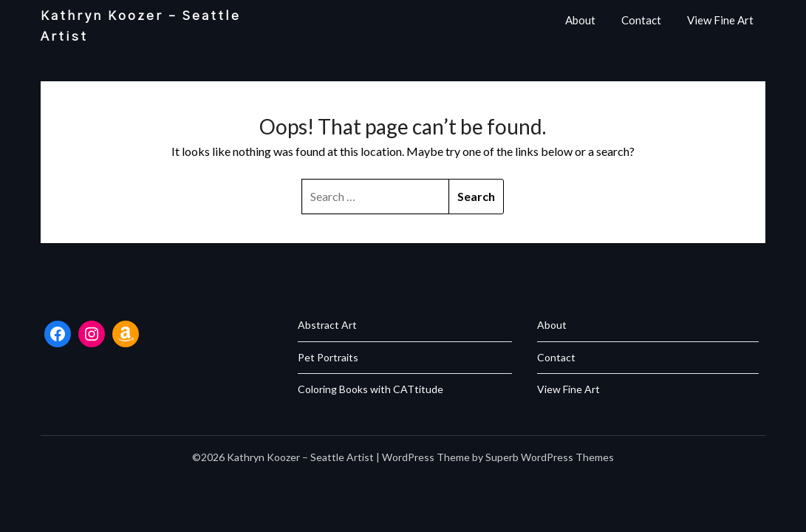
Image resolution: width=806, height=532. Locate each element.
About (580, 20)
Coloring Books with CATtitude (370, 389)
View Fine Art (720, 20)
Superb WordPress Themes (550, 457)
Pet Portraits (328, 357)
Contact (641, 20)
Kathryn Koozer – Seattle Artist (141, 26)
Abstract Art (327, 325)
